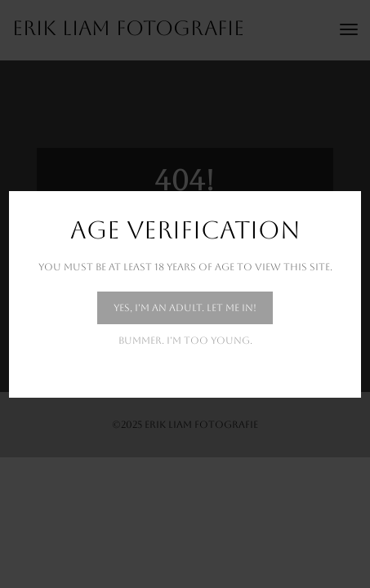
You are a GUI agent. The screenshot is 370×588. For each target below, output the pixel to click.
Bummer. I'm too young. (185, 341)
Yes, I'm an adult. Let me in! (185, 308)
